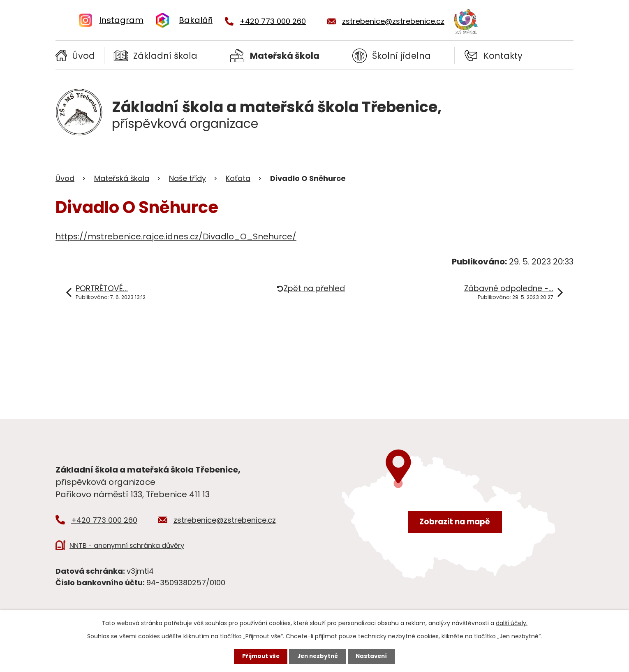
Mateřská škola (285, 56)
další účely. (512, 622)
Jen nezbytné (318, 656)
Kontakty (503, 56)
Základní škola (165, 56)
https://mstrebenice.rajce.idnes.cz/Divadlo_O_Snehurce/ (176, 236)
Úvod (83, 56)
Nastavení (374, 656)
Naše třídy (187, 178)
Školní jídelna (401, 56)
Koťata (238, 178)
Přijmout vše (258, 656)
